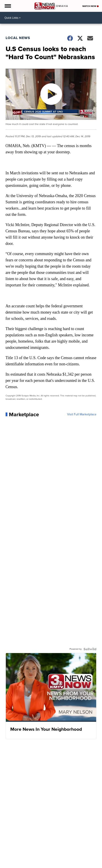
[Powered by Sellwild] (90, 649)
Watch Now (90, 6)
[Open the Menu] (7, 6)
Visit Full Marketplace (82, 414)
